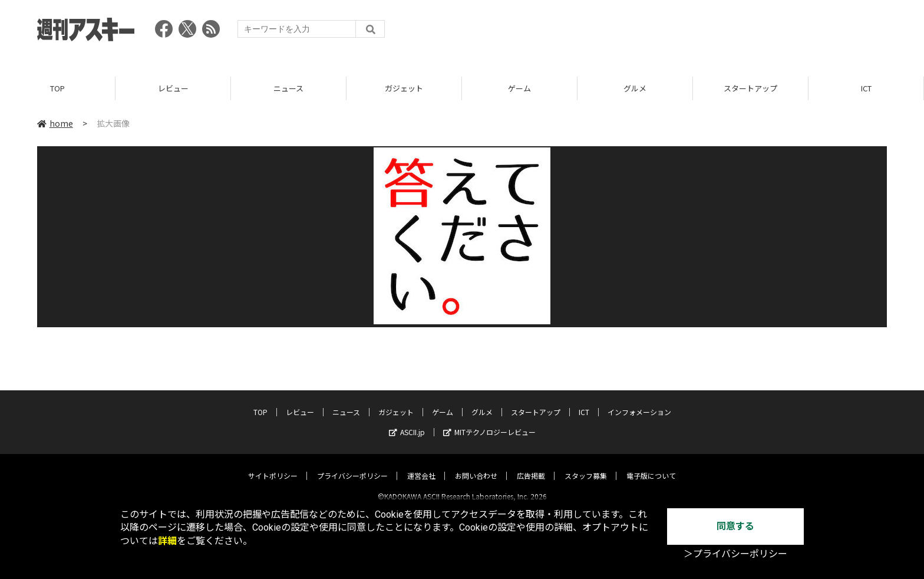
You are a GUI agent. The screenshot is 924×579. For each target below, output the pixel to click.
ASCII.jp (407, 422)
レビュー (173, 88)
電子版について (651, 465)
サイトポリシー (273, 465)
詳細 (167, 541)
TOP (57, 88)
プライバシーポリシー (352, 465)
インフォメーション (639, 402)
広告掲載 (531, 465)
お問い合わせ (476, 465)
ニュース (288, 88)
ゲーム (519, 88)
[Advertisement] (672, 32)
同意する (735, 526)
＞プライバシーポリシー (735, 554)
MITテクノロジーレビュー (489, 422)
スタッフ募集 (586, 465)
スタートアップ (750, 88)
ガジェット (404, 88)
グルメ (635, 88)
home (55, 123)
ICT (866, 88)
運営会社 (421, 465)
